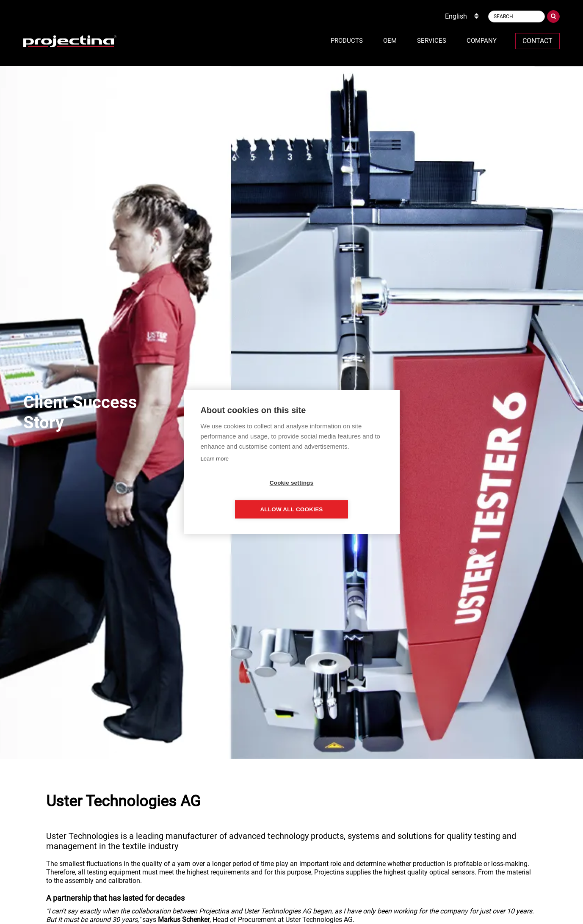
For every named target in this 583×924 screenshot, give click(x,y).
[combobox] (462, 16)
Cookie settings (243, 496)
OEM (390, 41)
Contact (537, 41)
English (456, 16)
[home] (70, 41)
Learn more (215, 472)
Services (432, 41)
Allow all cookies (340, 496)
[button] (347, 41)
